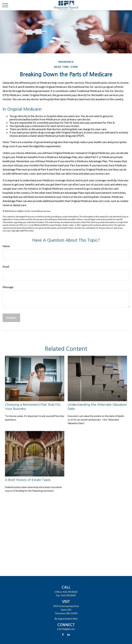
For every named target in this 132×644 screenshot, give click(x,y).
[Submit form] (11, 318)
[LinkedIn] (69, 634)
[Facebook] (63, 634)
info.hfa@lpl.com (66, 629)
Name (6, 246)
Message (8, 287)
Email (6, 266)
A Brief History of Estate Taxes (28, 480)
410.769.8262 (70, 592)
